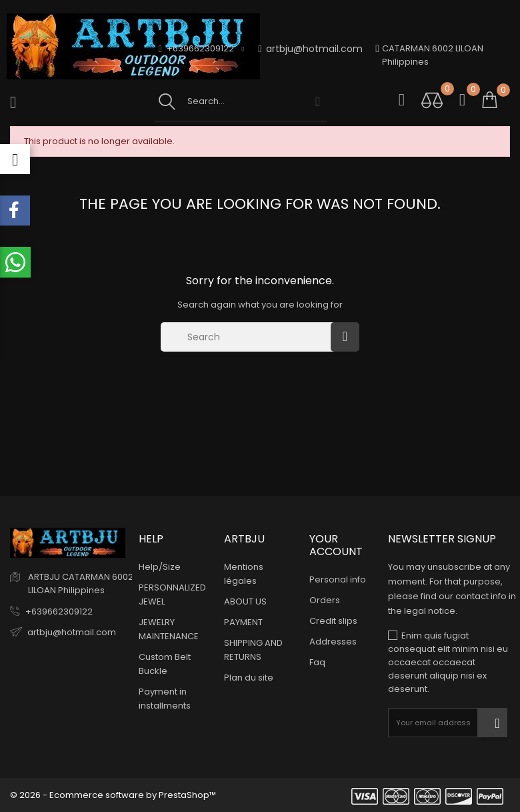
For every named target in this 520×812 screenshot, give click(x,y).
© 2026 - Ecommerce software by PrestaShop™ (113, 795)
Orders (325, 600)
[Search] (249, 337)
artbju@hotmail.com (310, 49)
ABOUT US (245, 601)
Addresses (333, 642)
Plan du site (249, 678)
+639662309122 (59, 612)
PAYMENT (243, 622)
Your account (336, 545)
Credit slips (333, 621)
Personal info (338, 579)
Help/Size (160, 567)
